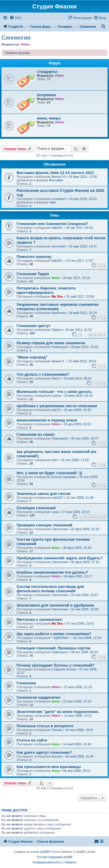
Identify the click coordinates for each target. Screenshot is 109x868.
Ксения (57, 756)
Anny (56, 278)
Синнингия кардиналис (39, 697)
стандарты (47, 72)
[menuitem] (15, 18)
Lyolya (56, 396)
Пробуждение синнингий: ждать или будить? (60, 558)
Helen (25, 44)
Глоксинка (26, 683)
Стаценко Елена (64, 669)
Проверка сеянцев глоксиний (44, 525)
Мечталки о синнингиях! (40, 620)
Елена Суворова (64, 477)
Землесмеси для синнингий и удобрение (55, 605)
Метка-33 (58, 177)
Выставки (56, 180)
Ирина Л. (58, 361)
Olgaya (57, 330)
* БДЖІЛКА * (61, 638)
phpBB (45, 852)
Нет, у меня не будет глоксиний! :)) (49, 473)
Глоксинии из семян (36, 434)
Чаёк (52, 202)
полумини (46, 95)
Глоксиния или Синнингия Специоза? (52, 224)
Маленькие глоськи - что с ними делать (54, 392)
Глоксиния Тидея (33, 274)
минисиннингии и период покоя (47, 420)
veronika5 (58, 246)
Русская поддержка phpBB (54, 857)
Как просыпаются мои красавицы (49, 767)
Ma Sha (57, 296)
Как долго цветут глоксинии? (44, 752)
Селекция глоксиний (36, 508)
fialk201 (57, 228)
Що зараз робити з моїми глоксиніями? (54, 634)
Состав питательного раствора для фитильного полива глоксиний (50, 589)
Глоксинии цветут (34, 326)
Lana (55, 512)
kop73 (56, 410)
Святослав (59, 529)
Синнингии (16, 38)
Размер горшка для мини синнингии (51, 343)
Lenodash (58, 199)
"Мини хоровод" (32, 357)
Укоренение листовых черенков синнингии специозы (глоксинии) (58, 307)
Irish (54, 460)
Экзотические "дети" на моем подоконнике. (58, 712)
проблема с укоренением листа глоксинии (57, 406)
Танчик (57, 730)
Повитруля (59, 347)
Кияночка (58, 313)
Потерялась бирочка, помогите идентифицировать (46, 290)
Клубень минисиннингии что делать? (52, 572)
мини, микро (49, 118)
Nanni (56, 378)
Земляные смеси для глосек (43, 494)
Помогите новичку (34, 257)
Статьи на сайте (32, 740)
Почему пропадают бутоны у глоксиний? (56, 665)
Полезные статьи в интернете (45, 726)
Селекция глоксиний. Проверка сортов (53, 648)
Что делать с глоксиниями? (43, 374)
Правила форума (17, 53)
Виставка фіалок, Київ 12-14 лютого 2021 (55, 173)
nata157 (57, 498)
